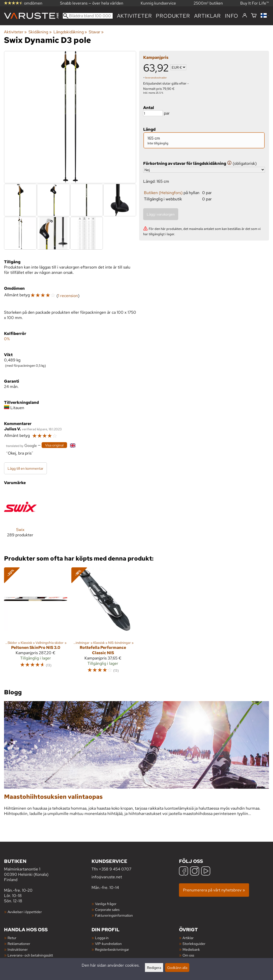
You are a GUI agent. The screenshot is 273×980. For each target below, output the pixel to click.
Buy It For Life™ (255, 3)
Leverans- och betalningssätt (30, 955)
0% (7, 339)
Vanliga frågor (106, 904)
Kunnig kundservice (158, 3)
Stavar (96, 32)
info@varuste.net (107, 877)
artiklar (207, 16)
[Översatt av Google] (21, 445)
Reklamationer (19, 944)
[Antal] (153, 113)
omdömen (23, 3)
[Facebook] (184, 872)
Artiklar (188, 938)
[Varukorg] (254, 16)
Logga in (102, 938)
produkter (173, 16)
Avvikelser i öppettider (25, 912)
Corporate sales (107, 909)
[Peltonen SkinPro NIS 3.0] (36, 623)
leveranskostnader (156, 78)
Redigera (154, 968)
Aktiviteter (134, 16)
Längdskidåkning (70, 32)
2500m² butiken (208, 3)
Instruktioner (18, 949)
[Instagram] (195, 872)
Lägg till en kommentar (25, 468)
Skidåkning (40, 32)
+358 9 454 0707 (115, 869)
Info (232, 16)
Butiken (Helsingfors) (163, 193)
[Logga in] (245, 16)
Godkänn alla (177, 968)
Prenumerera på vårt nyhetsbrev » (214, 890)
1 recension (68, 296)
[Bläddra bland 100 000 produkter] (88, 16)
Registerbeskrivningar (112, 949)
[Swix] (20, 518)
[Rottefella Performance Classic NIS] (103, 623)
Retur (12, 938)
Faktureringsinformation (114, 915)
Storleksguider (194, 944)
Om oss (188, 955)
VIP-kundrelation (108, 944)
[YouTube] (206, 872)
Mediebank (191, 949)
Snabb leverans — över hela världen (92, 3)
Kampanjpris (156, 57)
